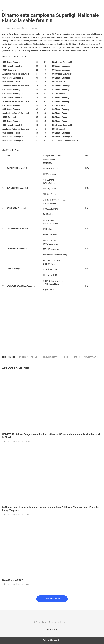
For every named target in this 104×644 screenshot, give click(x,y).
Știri (76, 357)
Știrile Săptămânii (91, 357)
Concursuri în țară (50, 357)
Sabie (66, 357)
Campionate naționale (10, 11)
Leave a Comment (52, 599)
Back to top (52, 630)
